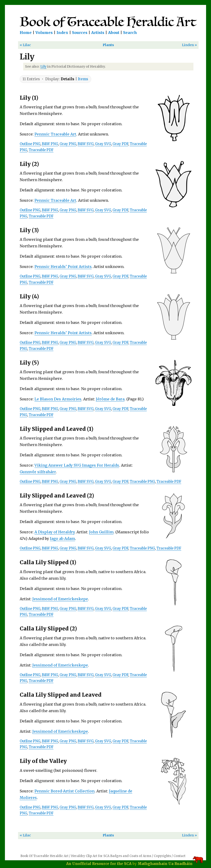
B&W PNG (50, 144)
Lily (43, 66)
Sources (80, 33)
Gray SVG (103, 144)
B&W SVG (86, 144)
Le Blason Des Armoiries (58, 399)
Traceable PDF (41, 150)
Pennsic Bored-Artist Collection (64, 791)
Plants (108, 45)
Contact (179, 856)
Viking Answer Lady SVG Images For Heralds (77, 465)
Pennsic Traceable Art (55, 134)
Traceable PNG (142, 482)
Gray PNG (68, 144)
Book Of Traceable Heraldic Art (44, 856)
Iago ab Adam (62, 538)
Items (83, 79)
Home (26, 33)
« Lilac (25, 45)
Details (68, 79)
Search (130, 33)
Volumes (44, 33)
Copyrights (162, 856)
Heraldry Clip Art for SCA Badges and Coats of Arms (111, 856)
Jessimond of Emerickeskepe (60, 599)
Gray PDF (120, 144)
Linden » (189, 45)
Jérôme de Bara (110, 399)
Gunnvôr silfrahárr (38, 472)
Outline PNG (30, 144)
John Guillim (101, 532)
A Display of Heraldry (55, 532)
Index (62, 33)
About (114, 33)
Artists (98, 33)
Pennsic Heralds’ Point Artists (63, 267)
